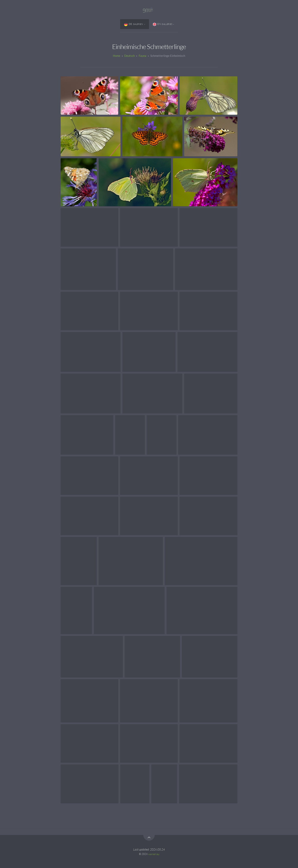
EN (162, 24)
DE (134, 24)
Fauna (143, 56)
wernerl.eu (154, 854)
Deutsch (130, 56)
